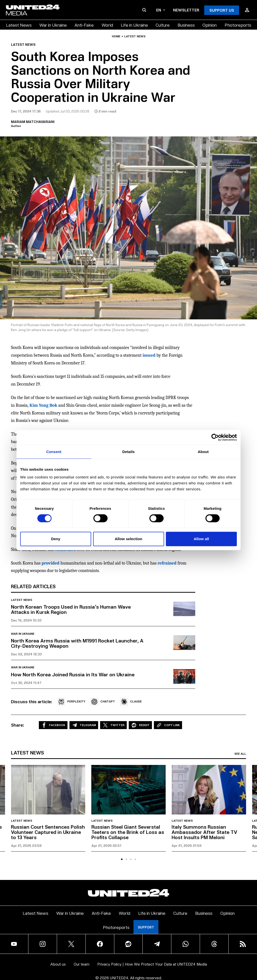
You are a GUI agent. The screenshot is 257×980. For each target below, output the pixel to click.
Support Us (222, 10)
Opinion (210, 25)
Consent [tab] (54, 452)
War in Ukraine (53, 25)
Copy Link (168, 725)
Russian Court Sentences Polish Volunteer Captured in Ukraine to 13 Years (48, 832)
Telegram (84, 725)
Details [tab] (128, 452)
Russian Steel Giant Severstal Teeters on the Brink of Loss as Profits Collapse (128, 832)
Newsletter (186, 10)
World (107, 25)
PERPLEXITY (71, 702)
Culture (163, 25)
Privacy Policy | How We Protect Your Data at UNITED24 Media (152, 964)
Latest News (19, 25)
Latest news (135, 36)
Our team (82, 964)
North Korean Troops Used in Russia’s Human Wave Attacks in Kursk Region (71, 609)
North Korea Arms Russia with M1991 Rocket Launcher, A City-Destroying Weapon (77, 643)
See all (240, 754)
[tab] (122, 859)
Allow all (201, 539)
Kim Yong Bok (43, 405)
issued (149, 355)
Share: (18, 725)
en (161, 10)
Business (186, 25)
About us (58, 964)
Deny (56, 539)
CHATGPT (103, 702)
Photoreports (238, 25)
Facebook (53, 725)
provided (51, 563)
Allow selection (129, 539)
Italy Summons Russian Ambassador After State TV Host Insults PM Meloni (204, 832)
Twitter (113, 725)
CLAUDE (131, 702)
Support (146, 927)
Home (116, 36)
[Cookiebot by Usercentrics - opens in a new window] (215, 437)
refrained (167, 563)
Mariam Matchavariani (33, 122)
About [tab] (203, 452)
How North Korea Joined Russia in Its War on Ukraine (73, 674)
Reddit (140, 725)
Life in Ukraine (134, 25)
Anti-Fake (84, 25)
